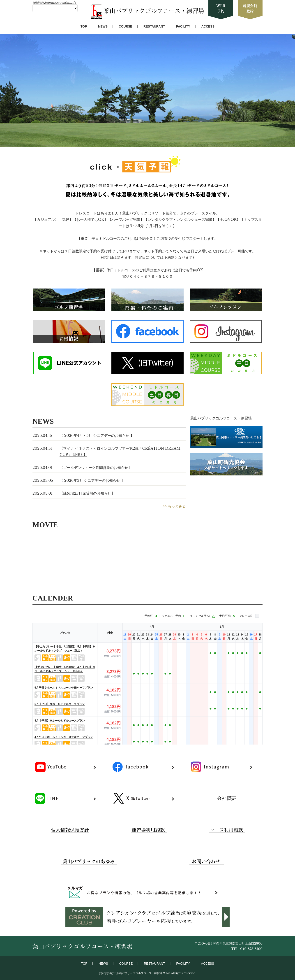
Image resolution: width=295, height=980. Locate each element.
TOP (84, 26)
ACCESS (208, 26)
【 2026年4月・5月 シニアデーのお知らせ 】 (97, 435)
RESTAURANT (154, 26)
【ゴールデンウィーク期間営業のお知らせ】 (96, 468)
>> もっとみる (174, 506)
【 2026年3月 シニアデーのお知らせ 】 (92, 480)
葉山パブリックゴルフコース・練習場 (221, 418)
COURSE (126, 26)
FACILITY (183, 26)
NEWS (103, 26)
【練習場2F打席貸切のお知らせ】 (87, 493)
